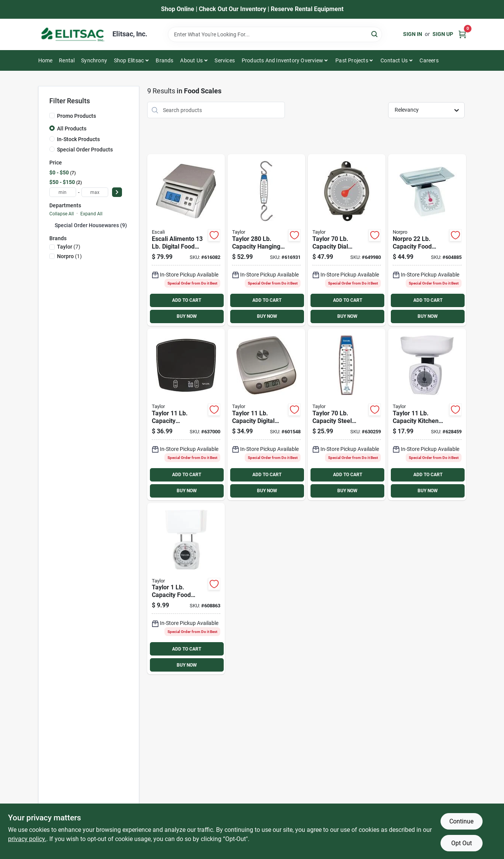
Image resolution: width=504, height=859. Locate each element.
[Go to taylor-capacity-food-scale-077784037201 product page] (186, 589)
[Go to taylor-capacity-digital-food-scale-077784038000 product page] (266, 414)
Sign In (413, 34)
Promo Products (76, 116)
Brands (164, 60)
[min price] (63, 192)
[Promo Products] (52, 116)
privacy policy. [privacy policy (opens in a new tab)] (27, 839)
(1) (69, 256)
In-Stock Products (78, 139)
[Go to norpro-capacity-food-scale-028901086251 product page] (427, 240)
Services (225, 60)
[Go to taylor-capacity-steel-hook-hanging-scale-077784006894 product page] (347, 414)
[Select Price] (117, 192)
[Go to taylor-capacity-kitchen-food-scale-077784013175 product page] (427, 414)
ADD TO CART (187, 300)
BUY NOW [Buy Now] (187, 316)
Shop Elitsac (129, 60)
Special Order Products (85, 150)
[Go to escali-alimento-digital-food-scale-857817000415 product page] (186, 240)
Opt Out (462, 843)
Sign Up (443, 34)
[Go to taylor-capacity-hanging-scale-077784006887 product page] (266, 240)
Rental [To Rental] (67, 60)
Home (46, 60)
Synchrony (94, 60)
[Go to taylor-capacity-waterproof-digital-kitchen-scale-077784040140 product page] (186, 414)
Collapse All (62, 214)
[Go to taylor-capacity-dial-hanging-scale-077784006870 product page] (347, 240)
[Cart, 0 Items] (462, 34)
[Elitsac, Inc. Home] (73, 34)
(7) (69, 247)
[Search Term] (275, 34)
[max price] (95, 192)
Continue (461, 821)
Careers (429, 60)
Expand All (91, 214)
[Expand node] (52, 225)
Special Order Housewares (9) (91, 225)
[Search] (375, 34)
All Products (72, 129)
